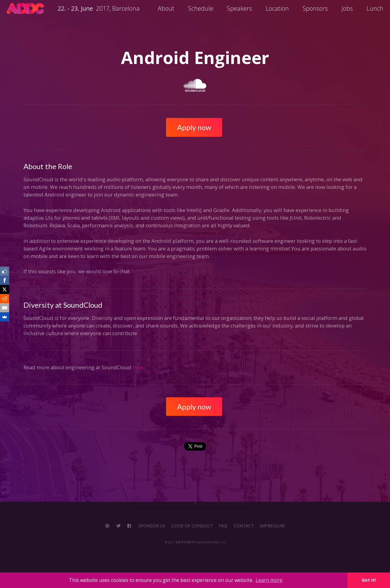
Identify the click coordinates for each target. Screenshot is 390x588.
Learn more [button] (269, 580)
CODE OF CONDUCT (192, 526)
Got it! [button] (369, 580)
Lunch (375, 8)
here (138, 367)
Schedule (201, 8)
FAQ (223, 526)
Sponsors (315, 8)
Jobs (347, 8)
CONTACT (244, 526)
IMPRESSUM (272, 526)
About (166, 8)
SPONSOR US (152, 526)
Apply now (194, 127)
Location (277, 8)
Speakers (239, 8)
